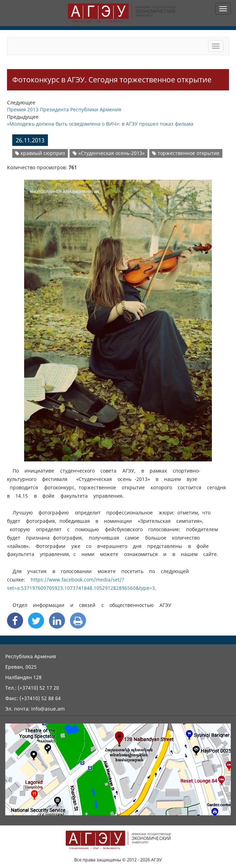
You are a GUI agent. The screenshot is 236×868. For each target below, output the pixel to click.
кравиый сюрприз (40, 153)
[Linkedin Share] (57, 621)
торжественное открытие (186, 153)
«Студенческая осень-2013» (109, 153)
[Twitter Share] (36, 621)
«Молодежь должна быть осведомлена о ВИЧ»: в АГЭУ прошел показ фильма (100, 124)
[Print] (78, 621)
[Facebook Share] (15, 621)
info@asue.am (48, 709)
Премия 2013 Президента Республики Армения (64, 109)
